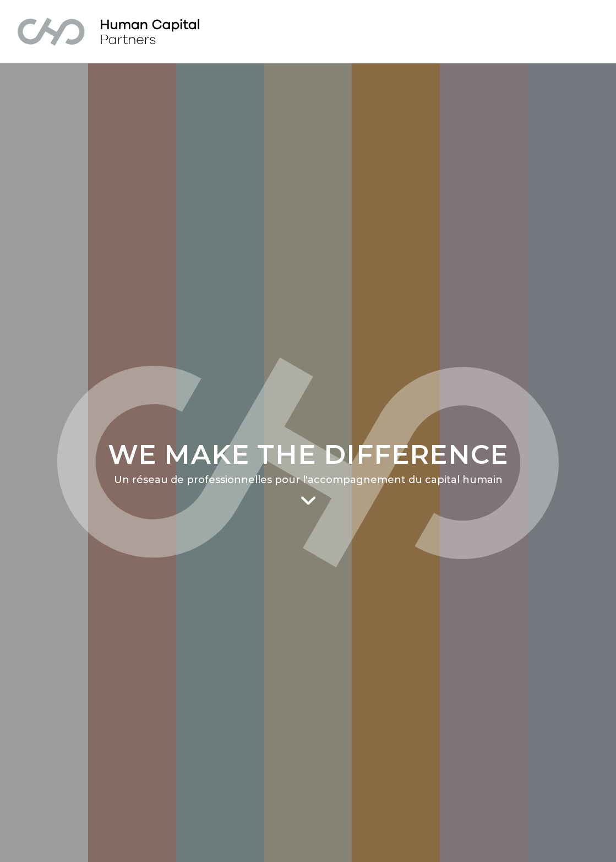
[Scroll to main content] (308, 502)
